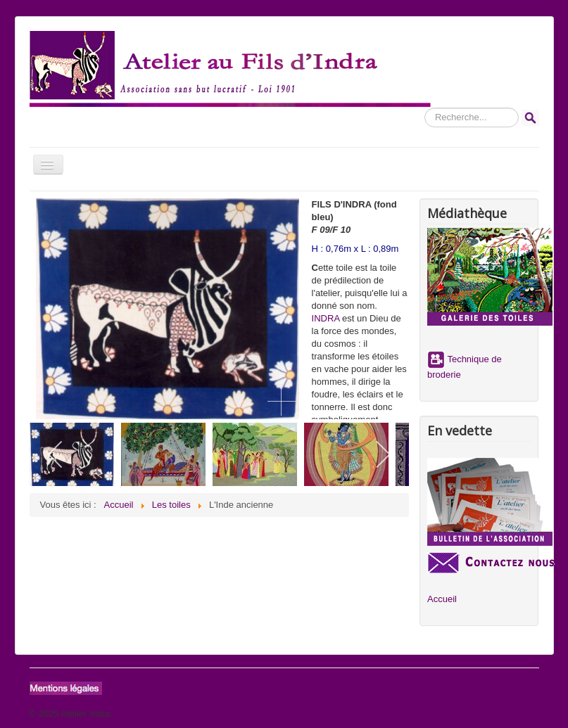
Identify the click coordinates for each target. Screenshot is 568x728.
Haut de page (511, 714)
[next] (383, 454)
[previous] (56, 454)
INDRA (326, 318)
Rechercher (425, 108)
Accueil (442, 599)
